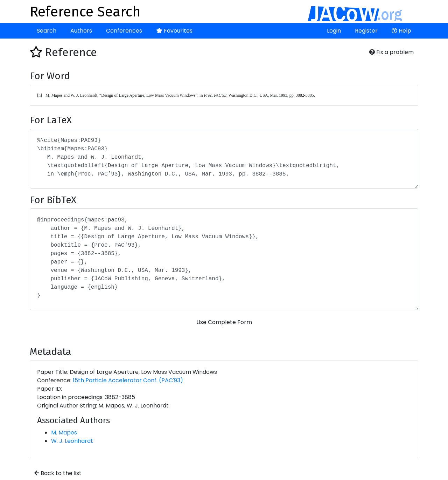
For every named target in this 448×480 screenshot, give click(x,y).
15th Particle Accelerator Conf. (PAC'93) (128, 380)
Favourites (174, 31)
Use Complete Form (224, 322)
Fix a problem (391, 52)
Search (47, 31)
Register (366, 31)
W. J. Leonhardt (72, 441)
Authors (81, 31)
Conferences (124, 31)
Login (334, 31)
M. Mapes (64, 433)
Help (401, 31)
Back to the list (58, 473)
